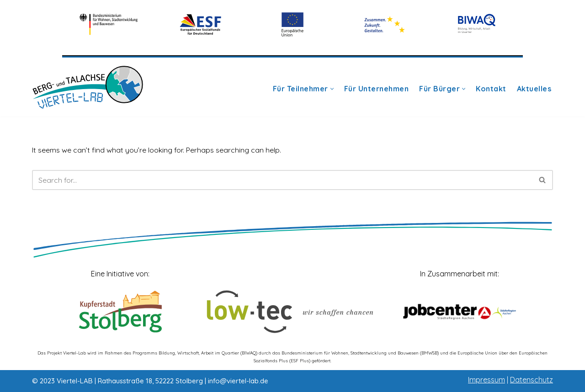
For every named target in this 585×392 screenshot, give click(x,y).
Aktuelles (534, 89)
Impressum (487, 380)
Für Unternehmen (377, 89)
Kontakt (491, 89)
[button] (332, 89)
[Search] (282, 180)
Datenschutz (532, 380)
